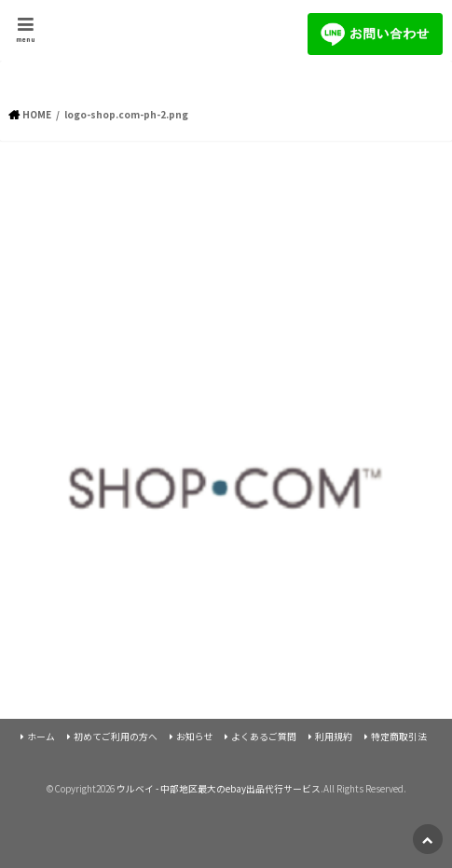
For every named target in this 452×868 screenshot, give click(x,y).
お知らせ (195, 737)
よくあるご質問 (264, 737)
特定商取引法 (399, 737)
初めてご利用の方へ (116, 737)
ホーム (41, 737)
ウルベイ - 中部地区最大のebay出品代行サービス (219, 789)
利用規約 (334, 737)
